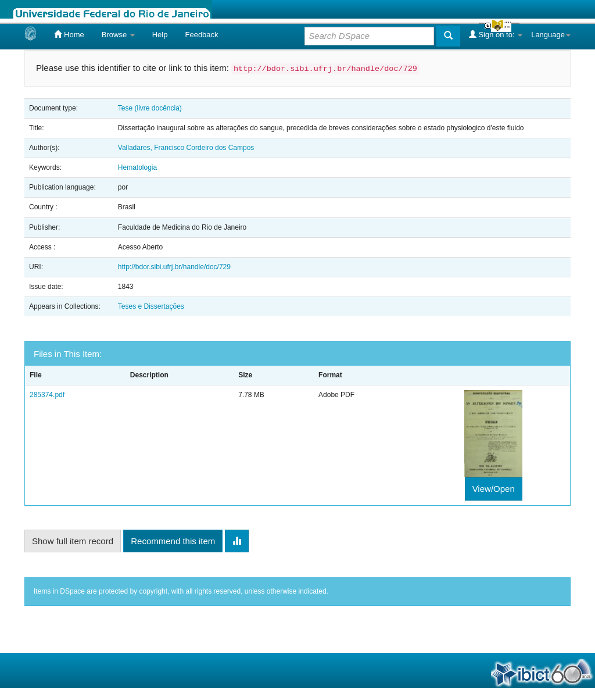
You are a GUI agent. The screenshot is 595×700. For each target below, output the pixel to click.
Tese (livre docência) (150, 108)
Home (69, 34)
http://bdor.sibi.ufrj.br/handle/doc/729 (174, 267)
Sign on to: (496, 34)
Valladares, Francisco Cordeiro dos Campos (186, 148)
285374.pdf (47, 395)
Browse (118, 35)
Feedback (201, 35)
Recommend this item (173, 541)
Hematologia (137, 167)
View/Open (494, 489)
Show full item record (73, 541)
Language (551, 35)
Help (160, 35)
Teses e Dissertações (151, 306)
